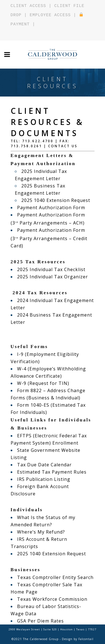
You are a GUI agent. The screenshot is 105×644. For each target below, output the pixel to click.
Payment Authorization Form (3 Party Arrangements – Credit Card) (49, 238)
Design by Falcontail (78, 639)
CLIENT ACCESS (28, 6)
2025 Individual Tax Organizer (53, 277)
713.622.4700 (38, 141)
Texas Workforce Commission (52, 599)
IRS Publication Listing (44, 479)
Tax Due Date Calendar (44, 465)
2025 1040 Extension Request (56, 200)
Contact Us (63, 146)
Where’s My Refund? (41, 532)
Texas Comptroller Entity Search (55, 577)
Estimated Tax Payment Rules (52, 472)
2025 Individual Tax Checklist (51, 269)
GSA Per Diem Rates (40, 621)
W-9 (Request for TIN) (43, 383)
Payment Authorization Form (51, 208)
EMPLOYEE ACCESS (50, 15)
